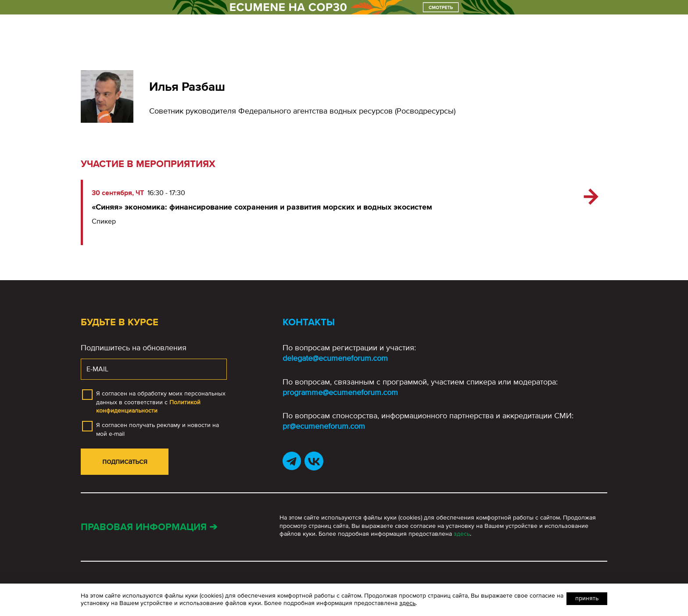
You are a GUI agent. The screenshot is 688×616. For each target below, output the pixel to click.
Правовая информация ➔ (149, 527)
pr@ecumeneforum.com (324, 426)
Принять (587, 598)
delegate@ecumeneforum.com (335, 358)
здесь (462, 534)
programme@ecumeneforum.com (340, 392)
